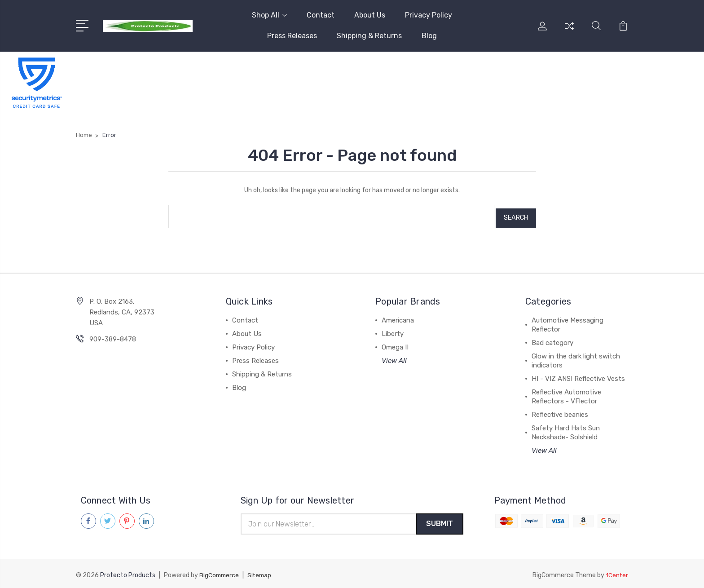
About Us (370, 15)
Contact (321, 15)
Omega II (395, 344)
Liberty (393, 330)
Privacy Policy (429, 15)
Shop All (269, 15)
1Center (617, 573)
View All (394, 357)
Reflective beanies (560, 411)
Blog (429, 36)
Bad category (552, 339)
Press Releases (292, 36)
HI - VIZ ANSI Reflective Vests (578, 375)
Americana (398, 317)
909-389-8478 (113, 336)
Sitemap (262, 573)
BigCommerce (220, 573)
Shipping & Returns (369, 36)
